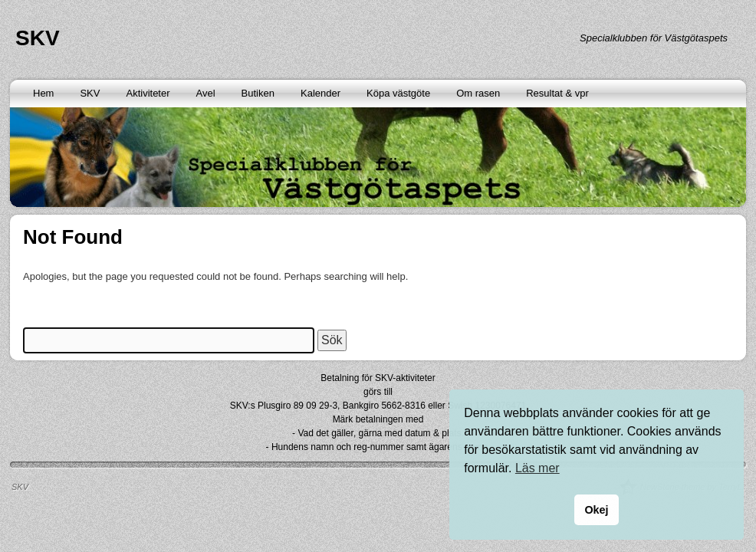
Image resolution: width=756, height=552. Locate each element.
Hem (43, 93)
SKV (38, 38)
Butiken (258, 93)
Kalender (320, 93)
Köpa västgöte (398, 93)
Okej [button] (596, 510)
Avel (206, 93)
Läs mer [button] (537, 468)
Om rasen (478, 93)
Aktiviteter (148, 93)
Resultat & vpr (557, 93)
